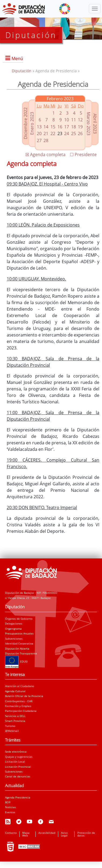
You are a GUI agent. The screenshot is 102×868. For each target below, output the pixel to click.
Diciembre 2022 (25, 123)
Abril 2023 (95, 124)
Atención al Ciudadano (20, 686)
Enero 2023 (32, 123)
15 (53, 127)
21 (46, 133)
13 (39, 127)
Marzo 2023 (89, 124)
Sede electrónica (16, 752)
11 (74, 120)
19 (80, 127)
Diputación (22, 71)
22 (53, 133)
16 (60, 127)
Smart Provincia (15, 721)
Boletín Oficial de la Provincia (24, 696)
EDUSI (16, 661)
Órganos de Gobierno (19, 619)
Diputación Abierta (17, 649)
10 (67, 120)
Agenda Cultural (15, 691)
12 (80, 120)
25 (74, 133)
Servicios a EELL (15, 716)
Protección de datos (86, 834)
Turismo (10, 726)
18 (74, 127)
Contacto (11, 833)
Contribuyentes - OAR (19, 701)
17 (67, 127)
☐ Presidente (83, 155)
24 (67, 133)
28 (46, 140)
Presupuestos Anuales (19, 633)
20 (39, 133)
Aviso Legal (64, 834)
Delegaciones (14, 623)
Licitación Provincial (18, 767)
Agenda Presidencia (18, 797)
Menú (17, 59)
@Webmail (12, 731)
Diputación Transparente (21, 653)
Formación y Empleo (18, 706)
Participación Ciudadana (21, 711)
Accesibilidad (47, 833)
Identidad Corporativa (19, 643)
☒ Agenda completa (45, 155)
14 (46, 127)
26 (80, 133)
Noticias (10, 807)
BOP (8, 802)
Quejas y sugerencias (19, 757)
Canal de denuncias (18, 776)
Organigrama (13, 629)
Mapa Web (26, 834)
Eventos (10, 812)
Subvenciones (14, 639)
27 (39, 140)
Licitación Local (15, 761)
